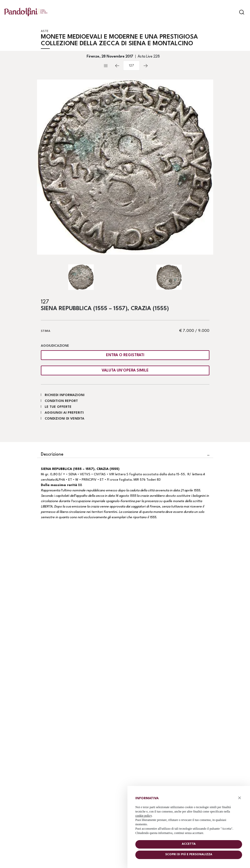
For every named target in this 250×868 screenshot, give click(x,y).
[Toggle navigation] (233, 12)
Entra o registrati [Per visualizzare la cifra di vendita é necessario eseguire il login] (125, 355)
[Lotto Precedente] (117, 66)
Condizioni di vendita (64, 419)
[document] (189, 814)
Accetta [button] (189, 844)
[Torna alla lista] (107, 66)
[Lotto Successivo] (146, 66)
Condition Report (61, 401)
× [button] (240, 798)
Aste (45, 31)
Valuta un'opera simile (125, 371)
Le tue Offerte (58, 407)
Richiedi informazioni (65, 395)
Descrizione (52, 454)
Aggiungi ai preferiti (64, 413)
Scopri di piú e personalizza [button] (189, 855)
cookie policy (144, 816)
